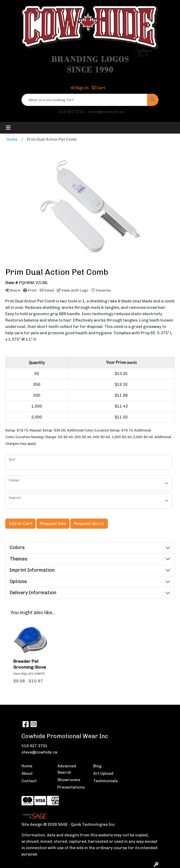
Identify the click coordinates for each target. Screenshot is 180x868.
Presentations (71, 787)
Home (27, 766)
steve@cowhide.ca (106, 112)
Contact (29, 781)
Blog (97, 766)
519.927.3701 (72, 112)
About (27, 773)
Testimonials (105, 781)
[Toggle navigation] (8, 128)
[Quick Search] (84, 100)
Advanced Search (67, 769)
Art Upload (103, 773)
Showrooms (69, 780)
